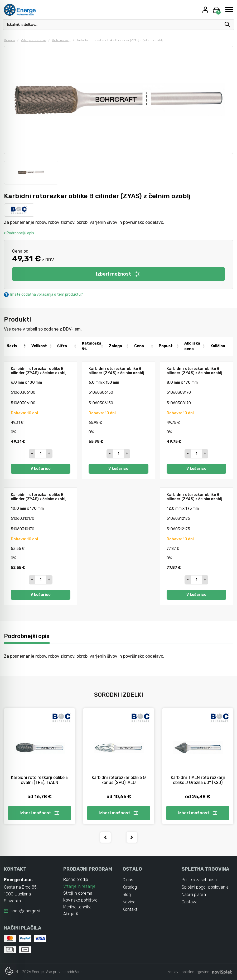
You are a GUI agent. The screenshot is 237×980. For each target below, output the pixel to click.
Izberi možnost (118, 274)
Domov (9, 40)
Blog (127, 895)
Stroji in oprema (78, 893)
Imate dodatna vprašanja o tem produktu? (43, 294)
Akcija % (71, 914)
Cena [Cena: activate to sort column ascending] (139, 346)
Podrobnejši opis (19, 233)
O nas (128, 880)
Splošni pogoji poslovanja (205, 887)
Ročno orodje (76, 879)
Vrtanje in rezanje (33, 40)
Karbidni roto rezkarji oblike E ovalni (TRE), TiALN (40, 780)
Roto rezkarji (61, 40)
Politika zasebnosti (199, 880)
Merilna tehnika (77, 907)
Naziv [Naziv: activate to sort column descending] (12, 346)
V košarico (41, 469)
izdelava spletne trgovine (188, 972)
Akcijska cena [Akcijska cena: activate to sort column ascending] (192, 346)
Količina (218, 346)
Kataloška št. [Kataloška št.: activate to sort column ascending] (92, 346)
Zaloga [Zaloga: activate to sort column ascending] (115, 346)
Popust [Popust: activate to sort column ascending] (166, 346)
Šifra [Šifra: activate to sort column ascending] (62, 346)
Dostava (190, 902)
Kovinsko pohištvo (80, 900)
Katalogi (130, 887)
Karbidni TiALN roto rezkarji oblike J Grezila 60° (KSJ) (198, 780)
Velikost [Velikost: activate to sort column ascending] (39, 346)
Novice (129, 902)
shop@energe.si (25, 911)
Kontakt (130, 909)
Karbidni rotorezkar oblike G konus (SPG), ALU (119, 780)
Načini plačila (194, 895)
